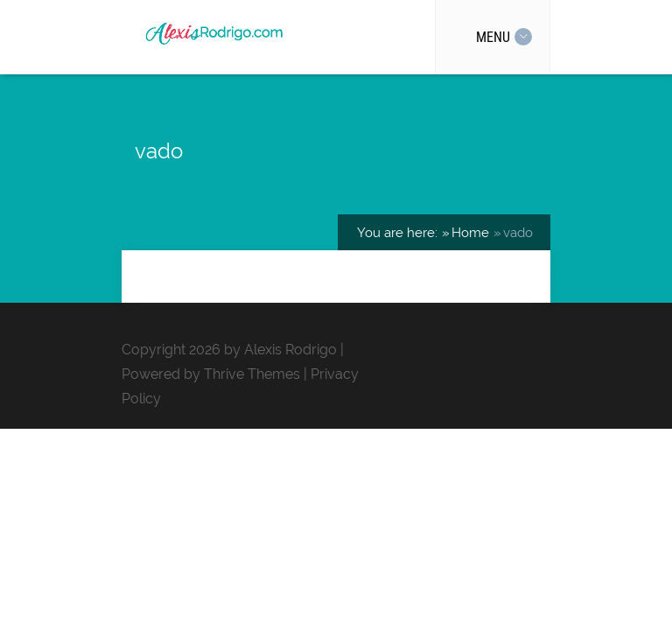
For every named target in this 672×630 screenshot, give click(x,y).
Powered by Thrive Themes (211, 374)
